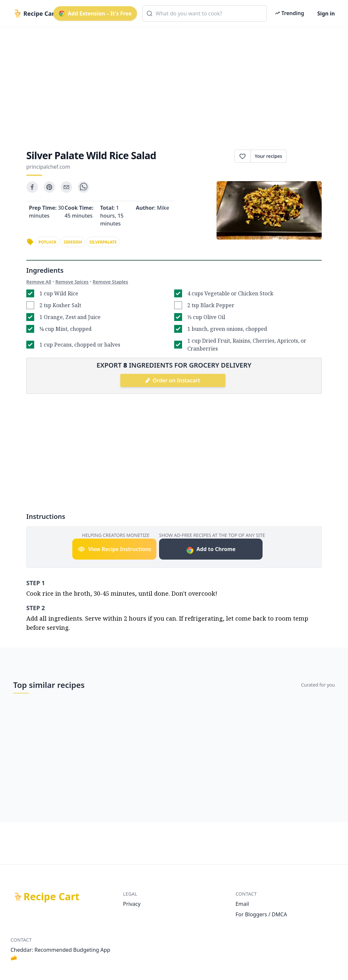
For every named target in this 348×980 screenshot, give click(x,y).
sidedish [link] (73, 242)
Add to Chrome (211, 550)
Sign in (326, 13)
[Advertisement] (174, 83)
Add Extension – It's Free (95, 13)
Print (304, 156)
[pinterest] (49, 187)
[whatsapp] (83, 187)
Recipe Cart (52, 897)
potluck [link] (47, 242)
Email (242, 904)
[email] (66, 187)
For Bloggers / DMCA (261, 914)
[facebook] (32, 187)
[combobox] (205, 13)
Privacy (132, 904)
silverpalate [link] (103, 242)
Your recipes (268, 156)
